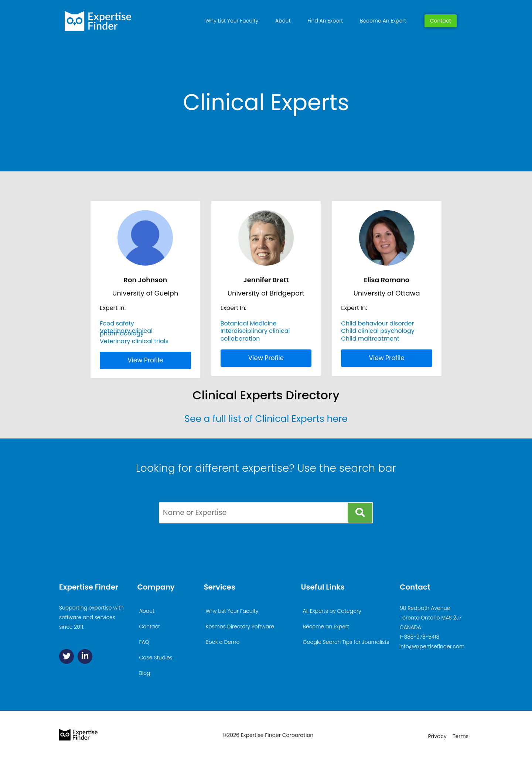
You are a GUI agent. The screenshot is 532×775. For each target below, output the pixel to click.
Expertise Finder (89, 587)
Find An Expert (325, 21)
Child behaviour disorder (377, 323)
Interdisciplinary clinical (255, 331)
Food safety (117, 323)
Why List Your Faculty (232, 21)
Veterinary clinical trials (134, 341)
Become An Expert (383, 21)
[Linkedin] (85, 656)
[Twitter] (66, 656)
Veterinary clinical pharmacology (126, 332)
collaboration (240, 339)
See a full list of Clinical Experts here (266, 419)
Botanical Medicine (249, 323)
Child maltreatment (370, 339)
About (283, 21)
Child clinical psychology (378, 331)
